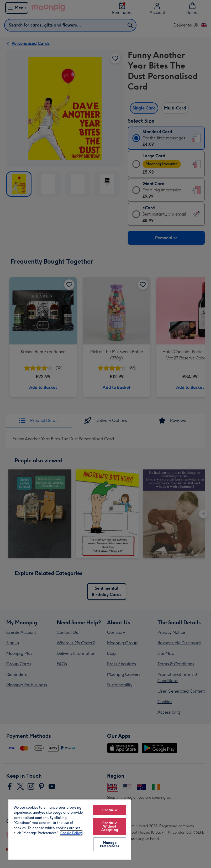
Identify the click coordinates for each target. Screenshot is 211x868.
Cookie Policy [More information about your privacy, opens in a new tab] (71, 833)
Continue (110, 810)
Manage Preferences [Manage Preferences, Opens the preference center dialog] (110, 844)
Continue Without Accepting (110, 826)
